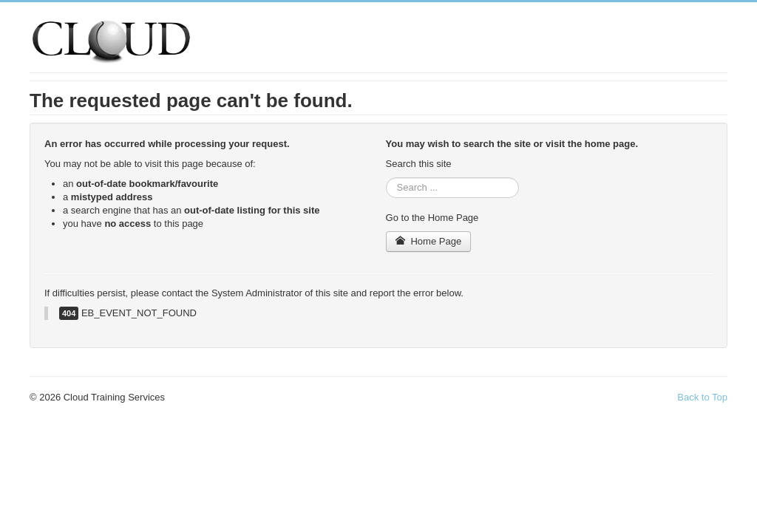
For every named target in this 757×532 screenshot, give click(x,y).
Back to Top (702, 397)
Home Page (429, 241)
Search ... (386, 178)
